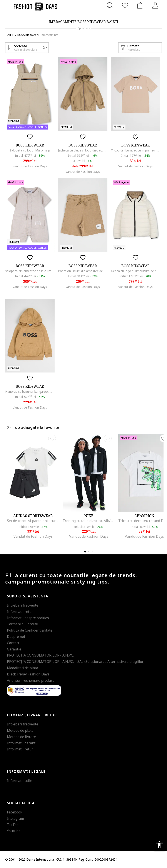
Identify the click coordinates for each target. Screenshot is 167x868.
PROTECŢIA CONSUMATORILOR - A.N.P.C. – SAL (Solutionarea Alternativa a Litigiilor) (76, 662)
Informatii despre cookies (28, 618)
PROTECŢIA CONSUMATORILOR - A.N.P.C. (40, 655)
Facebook (15, 812)
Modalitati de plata (23, 668)
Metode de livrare (21, 737)
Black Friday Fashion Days (28, 674)
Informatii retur (20, 612)
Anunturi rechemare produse (31, 680)
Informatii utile (20, 781)
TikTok (13, 825)
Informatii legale (26, 772)
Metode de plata (20, 730)
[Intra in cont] (155, 5)
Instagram (15, 818)
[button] (27, 48)
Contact (13, 643)
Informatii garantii (22, 743)
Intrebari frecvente (23, 605)
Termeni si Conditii (23, 624)
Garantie (14, 649)
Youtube (14, 831)
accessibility (159, 845)
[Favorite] (125, 5)
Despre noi (16, 637)
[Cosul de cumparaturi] (140, 5)
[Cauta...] (110, 5)
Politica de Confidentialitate (30, 630)
